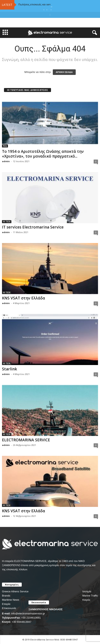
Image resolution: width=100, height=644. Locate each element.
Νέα (5, 146)
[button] (94, 33)
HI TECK (7, 222)
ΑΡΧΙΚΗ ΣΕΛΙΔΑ (64, 72)
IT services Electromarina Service (33, 227)
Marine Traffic (90, 596)
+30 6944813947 (22, 622)
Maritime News (11, 600)
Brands (6, 596)
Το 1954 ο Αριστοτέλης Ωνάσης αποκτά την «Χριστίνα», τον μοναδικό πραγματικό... (43, 154)
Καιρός (86, 600)
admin (6, 161)
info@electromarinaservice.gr (28, 613)
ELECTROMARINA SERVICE (26, 440)
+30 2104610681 (31, 618)
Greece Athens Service (15, 591)
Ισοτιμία (87, 591)
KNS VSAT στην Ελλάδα (24, 298)
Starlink (9, 369)
